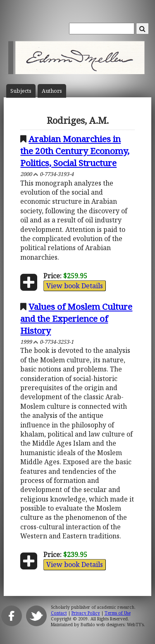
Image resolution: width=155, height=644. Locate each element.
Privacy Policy (86, 613)
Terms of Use (118, 613)
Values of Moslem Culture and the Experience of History (76, 318)
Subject (21, 91)
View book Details (75, 286)
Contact (59, 613)
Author (52, 91)
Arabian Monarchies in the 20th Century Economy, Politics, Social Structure (75, 151)
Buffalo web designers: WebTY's (112, 625)
